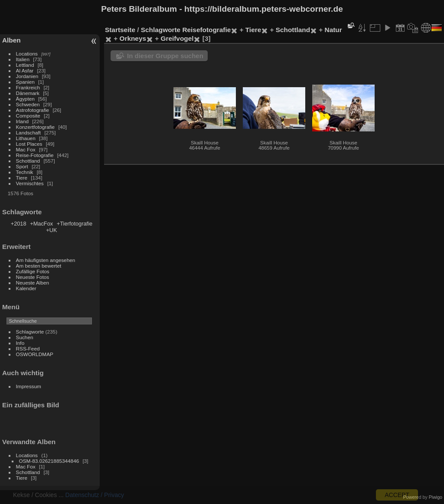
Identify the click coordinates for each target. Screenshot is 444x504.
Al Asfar (25, 70)
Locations (27, 54)
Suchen (25, 337)
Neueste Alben (33, 283)
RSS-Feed (28, 349)
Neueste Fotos (33, 277)
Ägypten (25, 99)
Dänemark (28, 93)
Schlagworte (30, 332)
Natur (333, 30)
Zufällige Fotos (33, 271)
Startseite (120, 30)
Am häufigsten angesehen (46, 260)
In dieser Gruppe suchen (165, 56)
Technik (25, 172)
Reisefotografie (206, 30)
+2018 (19, 224)
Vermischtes (30, 183)
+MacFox (41, 224)
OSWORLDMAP (35, 354)
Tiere (22, 178)
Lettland (25, 65)
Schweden (28, 104)
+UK (51, 230)
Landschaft (29, 133)
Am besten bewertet (39, 266)
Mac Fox (26, 149)
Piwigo (436, 497)
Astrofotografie (33, 110)
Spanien (25, 82)
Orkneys (133, 38)
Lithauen (26, 138)
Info (20, 343)
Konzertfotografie (36, 127)
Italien (23, 59)
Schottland (28, 161)
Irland (22, 121)
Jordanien (27, 76)
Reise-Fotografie (35, 155)
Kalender (26, 288)
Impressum (29, 386)
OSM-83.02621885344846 (49, 461)
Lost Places (29, 144)
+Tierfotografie (75, 224)
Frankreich (28, 87)
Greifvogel (177, 38)
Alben (11, 40)
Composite (28, 116)
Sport (22, 166)
